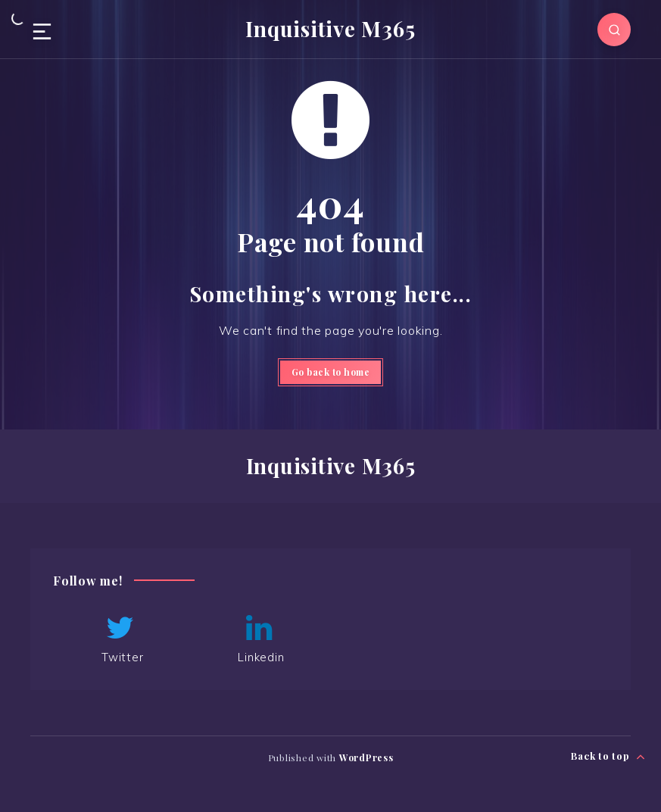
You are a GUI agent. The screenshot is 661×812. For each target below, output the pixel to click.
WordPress (366, 757)
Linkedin (259, 639)
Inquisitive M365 (330, 29)
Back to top (608, 756)
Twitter (120, 639)
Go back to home (331, 372)
